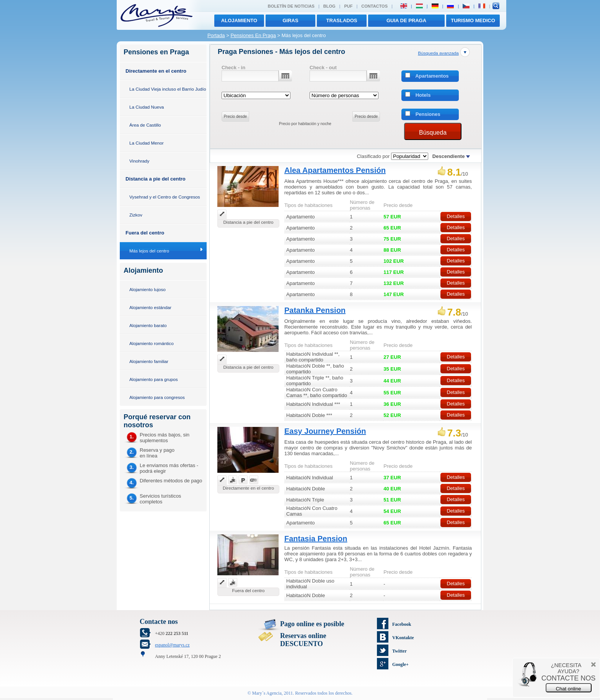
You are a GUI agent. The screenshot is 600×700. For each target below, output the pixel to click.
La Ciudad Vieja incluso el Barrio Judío (168, 89)
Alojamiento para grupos (154, 379)
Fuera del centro (145, 233)
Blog (329, 6)
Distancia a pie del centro (156, 179)
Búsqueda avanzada (438, 53)
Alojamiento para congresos (157, 397)
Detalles (456, 216)
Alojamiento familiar (149, 361)
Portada (216, 35)
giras (290, 20)
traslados (342, 20)
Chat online (569, 689)
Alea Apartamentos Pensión (335, 170)
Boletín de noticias (291, 6)
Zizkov (136, 215)
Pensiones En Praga (253, 35)
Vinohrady (139, 161)
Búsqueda (433, 133)
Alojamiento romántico (152, 343)
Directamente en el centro (156, 71)
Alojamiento (239, 20)
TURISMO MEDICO (473, 20)
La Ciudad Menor (147, 143)
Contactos (374, 6)
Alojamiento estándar (150, 307)
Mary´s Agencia (267, 693)
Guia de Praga (406, 20)
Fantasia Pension (316, 539)
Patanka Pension (315, 310)
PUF (348, 6)
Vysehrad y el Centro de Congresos (165, 197)
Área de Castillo (145, 125)
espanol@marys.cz (172, 645)
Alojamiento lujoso (148, 289)
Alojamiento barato (148, 325)
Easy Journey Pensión (325, 431)
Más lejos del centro (149, 251)
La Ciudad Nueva (147, 107)
